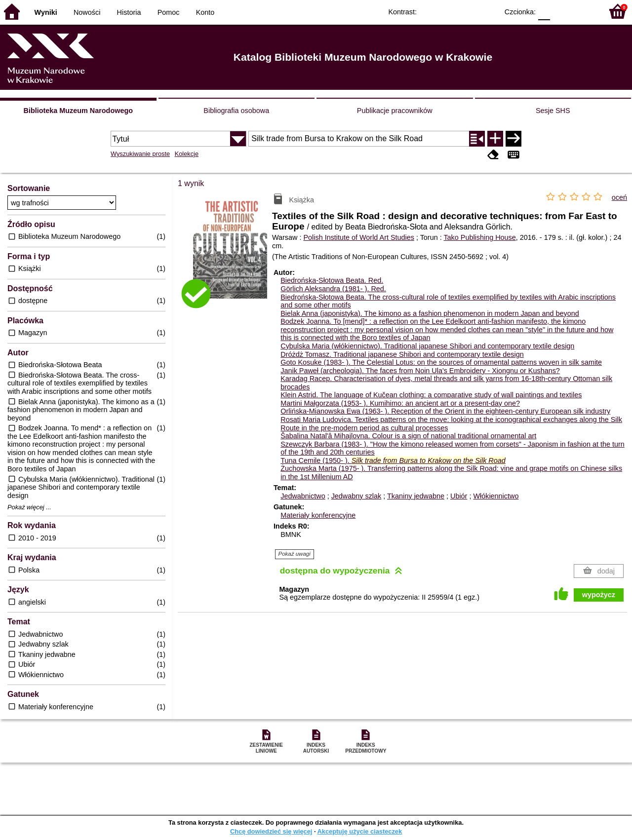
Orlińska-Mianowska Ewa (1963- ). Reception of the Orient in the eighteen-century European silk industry (445, 411)
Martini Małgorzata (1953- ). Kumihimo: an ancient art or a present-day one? (400, 403)
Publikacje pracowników (395, 111)
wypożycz (599, 595)
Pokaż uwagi (295, 554)
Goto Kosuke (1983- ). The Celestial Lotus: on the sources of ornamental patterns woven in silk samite (441, 362)
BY (488, 11)
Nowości (87, 12)
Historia (129, 12)
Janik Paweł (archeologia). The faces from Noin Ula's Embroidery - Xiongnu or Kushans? (420, 371)
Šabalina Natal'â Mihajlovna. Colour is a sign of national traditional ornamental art (408, 436)
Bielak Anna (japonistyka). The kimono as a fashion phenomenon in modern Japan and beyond (430, 313)
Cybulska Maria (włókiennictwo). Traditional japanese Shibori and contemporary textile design (427, 346)
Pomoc (169, 12)
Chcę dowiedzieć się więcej (271, 831)
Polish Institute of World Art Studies (359, 237)
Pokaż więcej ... (29, 507)
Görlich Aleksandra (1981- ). (333, 289)
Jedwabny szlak (356, 496)
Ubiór (459, 496)
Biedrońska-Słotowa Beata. (332, 280)
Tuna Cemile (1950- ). (393, 460)
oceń (619, 197)
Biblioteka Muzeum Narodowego (78, 111)
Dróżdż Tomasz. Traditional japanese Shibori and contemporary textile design (402, 354)
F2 (584, 11)
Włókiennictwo (496, 496)
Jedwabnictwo (303, 496)
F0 (544, 11)
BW (448, 11)
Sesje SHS (553, 111)
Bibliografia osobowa (236, 111)
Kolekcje (187, 154)
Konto (205, 12)
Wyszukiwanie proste (140, 154)
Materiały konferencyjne (318, 515)
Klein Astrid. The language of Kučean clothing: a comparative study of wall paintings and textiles (431, 395)
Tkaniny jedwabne (416, 496)
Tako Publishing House (479, 237)
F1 (561, 11)
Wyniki (46, 12)
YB (468, 11)
